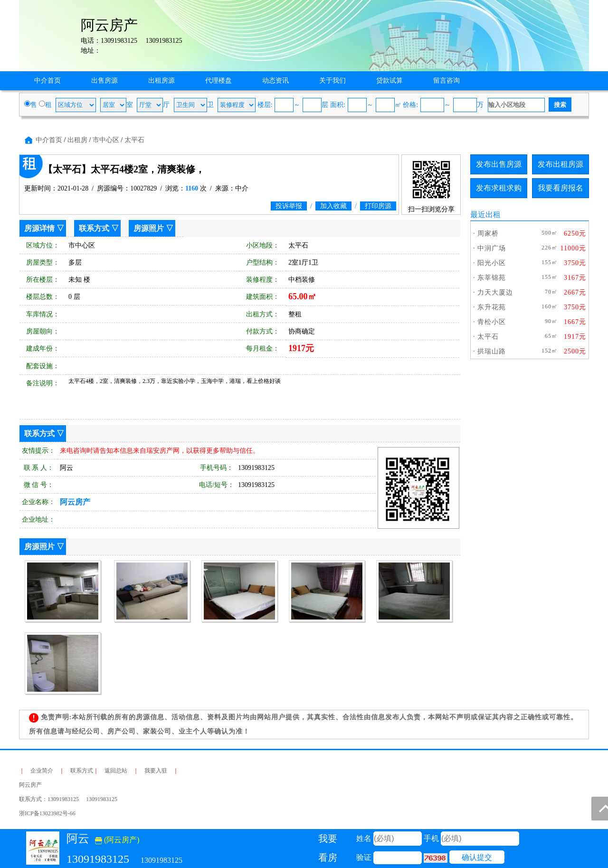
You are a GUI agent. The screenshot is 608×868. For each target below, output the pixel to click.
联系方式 (94, 228)
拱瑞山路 (492, 351)
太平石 (134, 140)
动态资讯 (275, 81)
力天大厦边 (495, 292)
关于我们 (332, 81)
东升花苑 (492, 307)
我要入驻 (156, 771)
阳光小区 (492, 263)
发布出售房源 (499, 164)
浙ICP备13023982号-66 (47, 813)
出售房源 (104, 81)
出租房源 (161, 81)
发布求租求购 (499, 188)
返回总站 (116, 771)
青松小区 (492, 322)
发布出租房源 (560, 164)
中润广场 (492, 248)
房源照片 (149, 228)
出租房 (77, 140)
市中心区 (106, 140)
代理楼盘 (218, 81)
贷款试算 (389, 81)
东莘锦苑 (492, 278)
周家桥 (488, 234)
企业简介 (42, 771)
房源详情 (39, 228)
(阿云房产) (117, 840)
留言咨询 (446, 81)
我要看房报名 (560, 188)
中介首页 (47, 81)
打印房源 (378, 206)
